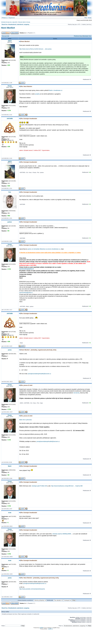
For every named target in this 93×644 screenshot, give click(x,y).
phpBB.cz (51, 629)
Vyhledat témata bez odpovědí (9, 22)
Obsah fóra (4, 24)
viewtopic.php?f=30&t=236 (39, 486)
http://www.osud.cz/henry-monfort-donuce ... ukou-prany (35, 49)
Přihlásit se (5, 18)
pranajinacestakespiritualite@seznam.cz (39, 374)
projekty (37, 94)
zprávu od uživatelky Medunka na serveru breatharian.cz (44, 249)
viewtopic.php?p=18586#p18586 (62, 534)
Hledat (90, 18)
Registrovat (12, 18)
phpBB (41, 628)
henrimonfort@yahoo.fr (27, 269)
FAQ (86, 18)
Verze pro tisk (6, 36)
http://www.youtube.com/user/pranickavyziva (32, 589)
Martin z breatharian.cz (56, 90)
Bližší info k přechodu (25, 420)
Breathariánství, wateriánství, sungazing (19, 24)
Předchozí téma (78, 36)
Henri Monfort (8, 28)
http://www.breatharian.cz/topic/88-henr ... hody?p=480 (67, 486)
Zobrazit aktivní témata (24, 22)
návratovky (76, 393)
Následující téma (87, 36)
